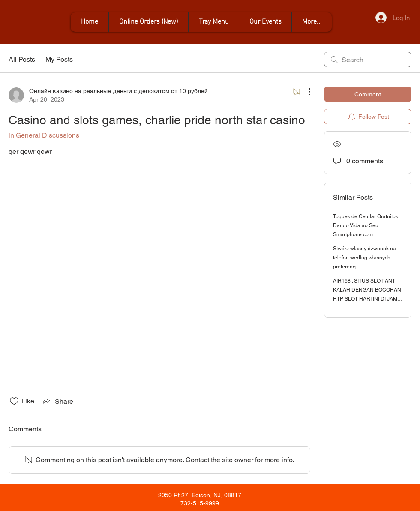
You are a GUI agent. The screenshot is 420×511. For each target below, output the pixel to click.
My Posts (59, 59)
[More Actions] (305, 92)
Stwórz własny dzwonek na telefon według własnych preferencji (364, 258)
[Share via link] (57, 401)
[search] (368, 60)
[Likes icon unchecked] (14, 401)
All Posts (22, 59)
